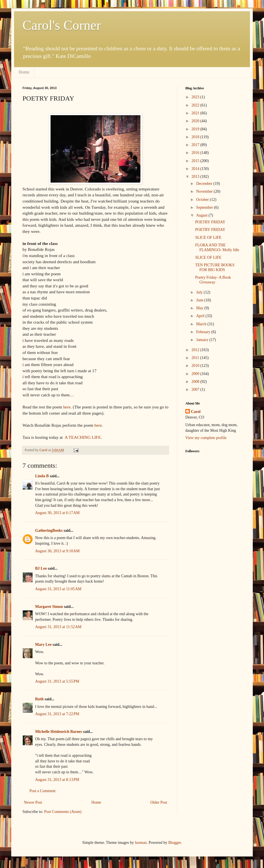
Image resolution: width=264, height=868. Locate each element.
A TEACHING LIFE (83, 437)
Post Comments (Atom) (63, 812)
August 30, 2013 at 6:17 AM (57, 513)
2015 (196, 161)
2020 (196, 121)
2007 (196, 389)
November (205, 191)
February (204, 332)
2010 (196, 366)
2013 (196, 177)
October (203, 200)
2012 (196, 350)
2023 (196, 97)
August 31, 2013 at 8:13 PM (57, 780)
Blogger (174, 843)
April (201, 316)
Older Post (159, 802)
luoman (141, 843)
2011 (196, 358)
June (200, 300)
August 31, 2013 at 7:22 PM (57, 714)
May (200, 308)
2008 (196, 382)
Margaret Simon (49, 607)
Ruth (39, 699)
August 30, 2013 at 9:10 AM (57, 551)
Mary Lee (43, 645)
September (205, 207)
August (202, 215)
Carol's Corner (62, 25)
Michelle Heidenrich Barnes (59, 732)
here (67, 407)
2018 (196, 137)
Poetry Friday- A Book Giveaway (213, 280)
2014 (196, 169)
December (205, 184)
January (203, 340)
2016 (196, 153)
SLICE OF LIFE (208, 238)
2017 (196, 145)
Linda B (42, 476)
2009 (196, 374)
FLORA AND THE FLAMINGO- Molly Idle (217, 247)
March (202, 324)
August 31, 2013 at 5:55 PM (57, 681)
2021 (196, 113)
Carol (196, 412)
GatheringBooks (49, 530)
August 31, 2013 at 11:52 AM (58, 627)
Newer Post (33, 802)
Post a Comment (43, 791)
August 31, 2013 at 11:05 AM (58, 589)
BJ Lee (41, 568)
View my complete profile (206, 438)
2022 (196, 105)
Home (24, 72)
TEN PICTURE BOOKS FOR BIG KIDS (215, 267)
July (200, 292)
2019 (196, 129)
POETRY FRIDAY (210, 222)
